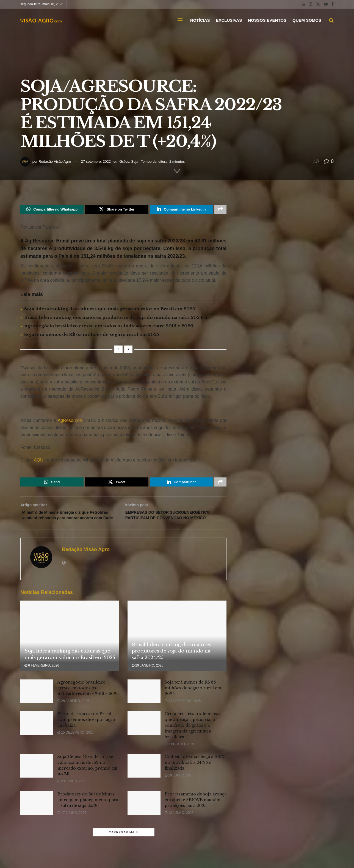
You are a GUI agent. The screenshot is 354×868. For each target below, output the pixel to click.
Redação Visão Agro (55, 161)
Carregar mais (123, 843)
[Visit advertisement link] (123, 410)
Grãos (124, 161)
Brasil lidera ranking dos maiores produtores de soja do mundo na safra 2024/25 (117, 319)
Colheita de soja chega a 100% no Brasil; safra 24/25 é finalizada (194, 773)
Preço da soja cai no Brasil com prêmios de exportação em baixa (86, 731)
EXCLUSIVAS (229, 20)
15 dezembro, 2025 (75, 743)
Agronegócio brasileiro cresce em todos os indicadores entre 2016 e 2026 (109, 327)
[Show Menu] (180, 20)
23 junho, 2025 (72, 792)
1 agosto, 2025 (179, 755)
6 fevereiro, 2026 (42, 676)
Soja (135, 161)
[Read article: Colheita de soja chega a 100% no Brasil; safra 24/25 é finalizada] (144, 777)
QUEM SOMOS (307, 20)
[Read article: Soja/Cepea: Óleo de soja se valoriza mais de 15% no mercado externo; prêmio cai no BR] (37, 777)
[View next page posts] (128, 351)
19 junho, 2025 (179, 786)
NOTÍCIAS (200, 20)
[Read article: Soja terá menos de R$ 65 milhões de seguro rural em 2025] (144, 702)
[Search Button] (331, 20)
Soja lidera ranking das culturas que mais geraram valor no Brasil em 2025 (110, 310)
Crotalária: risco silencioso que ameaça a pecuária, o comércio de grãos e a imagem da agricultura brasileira (192, 736)
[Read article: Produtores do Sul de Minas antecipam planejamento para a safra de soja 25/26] (37, 814)
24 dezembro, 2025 (183, 712)
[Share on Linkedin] (181, 210)
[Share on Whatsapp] (52, 210)
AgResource (71, 422)
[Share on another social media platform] (220, 210)
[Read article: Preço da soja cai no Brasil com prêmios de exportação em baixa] (37, 734)
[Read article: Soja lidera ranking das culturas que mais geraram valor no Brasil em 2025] (70, 647)
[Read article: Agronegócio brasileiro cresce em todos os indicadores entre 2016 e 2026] (37, 702)
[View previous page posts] (118, 351)
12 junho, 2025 (179, 823)
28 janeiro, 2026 (73, 712)
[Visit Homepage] (41, 20)
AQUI (39, 461)
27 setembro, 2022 (96, 161)
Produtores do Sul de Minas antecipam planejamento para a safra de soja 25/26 (88, 811)
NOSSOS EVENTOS (267, 20)
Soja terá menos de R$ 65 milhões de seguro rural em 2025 (92, 336)
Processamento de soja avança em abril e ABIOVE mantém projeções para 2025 (196, 811)
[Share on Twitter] (117, 210)
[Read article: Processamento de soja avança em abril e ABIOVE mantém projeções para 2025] (144, 814)
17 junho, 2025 (72, 823)
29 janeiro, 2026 (147, 676)
